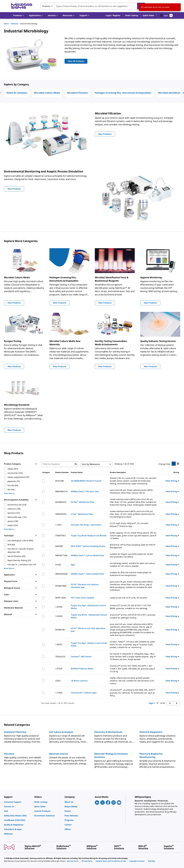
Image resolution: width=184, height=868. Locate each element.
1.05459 (59, 616)
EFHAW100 (60, 630)
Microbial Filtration (77, 93)
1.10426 (59, 693)
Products (15, 24)
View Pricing (172, 481)
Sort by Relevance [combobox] (91, 464)
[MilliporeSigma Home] (22, 6)
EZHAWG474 (61, 502)
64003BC (59, 546)
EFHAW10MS (61, 586)
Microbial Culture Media (47, 93)
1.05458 (59, 607)
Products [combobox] (46, 6)
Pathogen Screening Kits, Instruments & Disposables (123, 93)
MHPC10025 (61, 598)
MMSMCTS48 (61, 555)
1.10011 (59, 525)
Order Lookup (132, 15)
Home (6, 24)
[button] (113, 15)
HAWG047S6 (61, 514)
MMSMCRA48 (61, 574)
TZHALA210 (60, 657)
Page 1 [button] (154, 703)
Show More (9, 493)
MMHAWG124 (62, 491)
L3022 (58, 681)
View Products (14, 303)
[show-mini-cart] (166, 15)
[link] (18, 802)
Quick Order (148, 15)
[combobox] (93, 6)
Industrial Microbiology (29, 24)
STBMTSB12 (61, 536)
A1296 (58, 565)
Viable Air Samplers (17, 93)
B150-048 (60, 481)
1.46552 (59, 644)
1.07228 (59, 669)
